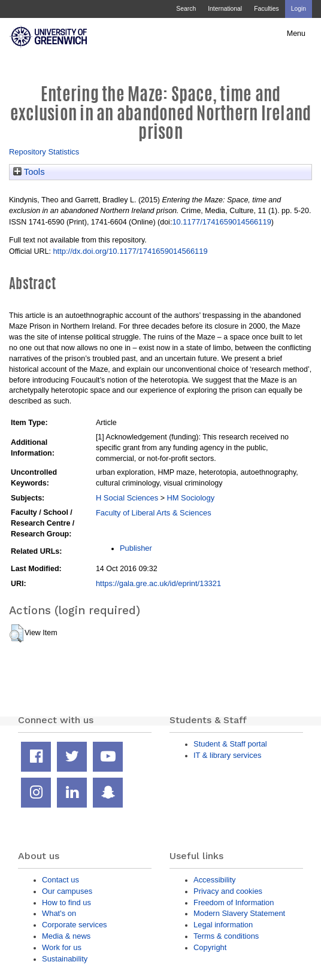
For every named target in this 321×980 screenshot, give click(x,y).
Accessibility (214, 880)
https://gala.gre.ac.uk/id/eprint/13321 (158, 583)
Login (299, 9)
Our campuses (67, 891)
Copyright (210, 947)
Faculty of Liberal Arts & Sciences (154, 513)
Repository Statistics (44, 152)
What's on (59, 913)
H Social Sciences (127, 498)
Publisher (136, 548)
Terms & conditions (226, 936)
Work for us (62, 947)
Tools (29, 172)
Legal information (223, 925)
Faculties (266, 9)
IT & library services (227, 755)
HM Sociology (190, 498)
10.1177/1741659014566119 (221, 222)
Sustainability (65, 959)
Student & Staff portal (230, 744)
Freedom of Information (234, 902)
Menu (296, 34)
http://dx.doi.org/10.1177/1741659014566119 (130, 251)
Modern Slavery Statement (239, 913)
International (225, 9)
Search (186, 9)
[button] (16, 633)
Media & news (66, 936)
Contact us (60, 880)
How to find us (66, 902)
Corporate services (75, 925)
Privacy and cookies (228, 891)
